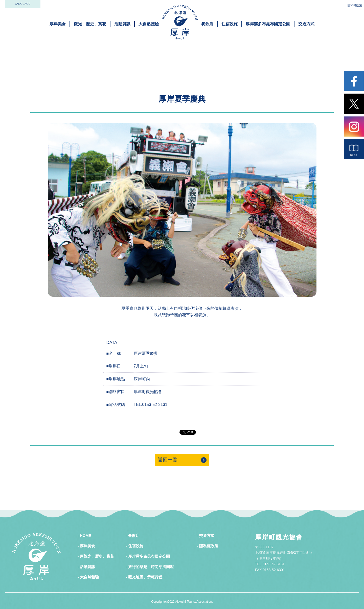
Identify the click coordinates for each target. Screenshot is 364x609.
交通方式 (306, 24)
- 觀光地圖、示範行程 (144, 577)
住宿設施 (230, 24)
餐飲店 (207, 24)
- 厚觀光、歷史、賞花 (96, 556)
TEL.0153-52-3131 (151, 405)
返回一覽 (168, 460)
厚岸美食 (58, 24)
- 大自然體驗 (88, 577)
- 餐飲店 (133, 536)
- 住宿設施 (135, 546)
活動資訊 (122, 24)
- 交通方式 (206, 536)
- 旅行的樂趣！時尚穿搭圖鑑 (150, 567)
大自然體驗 (149, 24)
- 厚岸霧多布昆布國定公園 (148, 556)
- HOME (84, 536)
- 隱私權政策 (208, 546)
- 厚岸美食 (86, 546)
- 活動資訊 (86, 567)
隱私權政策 (355, 5)
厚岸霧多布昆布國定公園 (268, 24)
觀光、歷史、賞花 (90, 24)
